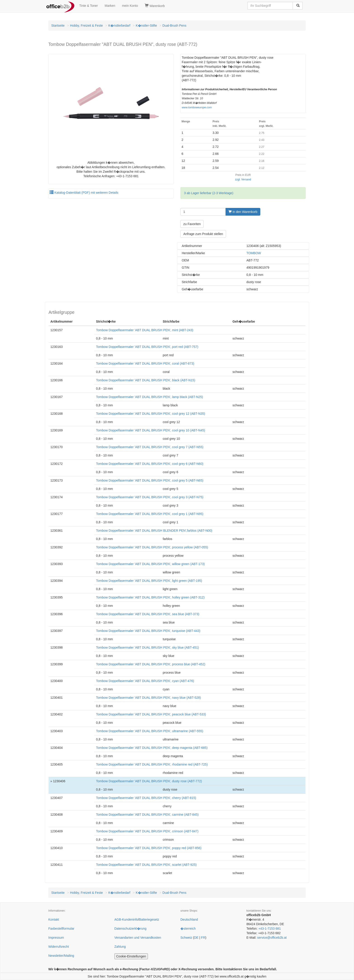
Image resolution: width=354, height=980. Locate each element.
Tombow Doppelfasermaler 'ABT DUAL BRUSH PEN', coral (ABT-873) (145, 363)
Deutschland (189, 919)
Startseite (58, 26)
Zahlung (120, 947)
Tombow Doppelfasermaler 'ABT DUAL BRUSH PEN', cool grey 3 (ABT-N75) (150, 497)
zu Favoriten (192, 224)
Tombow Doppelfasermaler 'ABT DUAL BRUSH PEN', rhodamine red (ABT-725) (152, 764)
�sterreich (188, 929)
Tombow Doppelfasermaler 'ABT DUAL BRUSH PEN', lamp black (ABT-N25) (149, 397)
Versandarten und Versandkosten (138, 938)
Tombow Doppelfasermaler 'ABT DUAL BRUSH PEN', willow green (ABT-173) (150, 564)
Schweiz (186, 938)
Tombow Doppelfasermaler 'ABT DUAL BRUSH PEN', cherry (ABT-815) (146, 798)
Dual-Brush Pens (175, 26)
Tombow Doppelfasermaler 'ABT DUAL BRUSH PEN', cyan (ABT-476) (145, 681)
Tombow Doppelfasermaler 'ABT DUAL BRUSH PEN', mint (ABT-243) (145, 330)
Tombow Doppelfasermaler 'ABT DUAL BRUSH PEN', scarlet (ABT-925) (146, 865)
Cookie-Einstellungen (131, 956)
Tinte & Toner (89, 6)
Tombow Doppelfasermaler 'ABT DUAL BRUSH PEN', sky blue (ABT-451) (147, 647)
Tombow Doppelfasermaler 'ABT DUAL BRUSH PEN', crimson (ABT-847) (147, 831)
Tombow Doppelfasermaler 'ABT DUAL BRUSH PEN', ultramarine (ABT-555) (150, 731)
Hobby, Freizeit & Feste (86, 26)
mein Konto (130, 6)
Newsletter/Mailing (61, 956)
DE (196, 938)
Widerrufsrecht (59, 947)
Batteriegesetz (149, 919)
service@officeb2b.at (272, 938)
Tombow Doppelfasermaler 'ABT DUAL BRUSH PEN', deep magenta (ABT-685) (152, 748)
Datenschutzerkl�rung (130, 929)
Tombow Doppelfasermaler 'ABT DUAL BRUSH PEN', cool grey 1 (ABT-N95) (150, 514)
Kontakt (54, 919)
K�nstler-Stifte (146, 26)
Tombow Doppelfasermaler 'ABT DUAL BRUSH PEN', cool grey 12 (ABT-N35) (150, 414)
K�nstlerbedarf (119, 26)
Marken (110, 6)
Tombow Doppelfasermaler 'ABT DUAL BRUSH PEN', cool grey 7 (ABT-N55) (150, 447)
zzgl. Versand (243, 179)
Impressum (56, 938)
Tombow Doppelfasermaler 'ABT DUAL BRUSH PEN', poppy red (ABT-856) (149, 848)
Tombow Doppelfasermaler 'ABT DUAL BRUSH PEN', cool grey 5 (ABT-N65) (150, 480)
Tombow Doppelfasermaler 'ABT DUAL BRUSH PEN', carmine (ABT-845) (147, 815)
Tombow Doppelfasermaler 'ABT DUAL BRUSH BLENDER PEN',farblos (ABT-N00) (154, 531)
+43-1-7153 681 (269, 929)
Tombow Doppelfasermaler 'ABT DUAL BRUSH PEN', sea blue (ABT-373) (148, 614)
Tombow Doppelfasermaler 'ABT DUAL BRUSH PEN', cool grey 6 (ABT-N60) (150, 464)
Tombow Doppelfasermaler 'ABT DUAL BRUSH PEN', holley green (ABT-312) (150, 597)
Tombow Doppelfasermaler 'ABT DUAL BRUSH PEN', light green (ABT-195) (149, 581)
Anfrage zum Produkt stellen (203, 234)
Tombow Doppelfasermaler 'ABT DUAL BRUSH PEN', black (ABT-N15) (146, 380)
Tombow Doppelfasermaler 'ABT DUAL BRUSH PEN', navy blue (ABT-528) (148, 698)
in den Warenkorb (243, 212)
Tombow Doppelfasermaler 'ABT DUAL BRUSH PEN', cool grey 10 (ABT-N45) (150, 430)
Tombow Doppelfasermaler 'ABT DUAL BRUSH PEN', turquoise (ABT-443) (148, 631)
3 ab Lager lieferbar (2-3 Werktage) (209, 193)
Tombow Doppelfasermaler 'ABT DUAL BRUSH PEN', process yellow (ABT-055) (152, 547)
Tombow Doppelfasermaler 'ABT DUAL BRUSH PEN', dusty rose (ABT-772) (149, 781)
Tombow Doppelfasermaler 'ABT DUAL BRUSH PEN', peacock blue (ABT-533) (151, 714)
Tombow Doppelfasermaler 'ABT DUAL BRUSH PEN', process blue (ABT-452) (151, 664)
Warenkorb (155, 6)
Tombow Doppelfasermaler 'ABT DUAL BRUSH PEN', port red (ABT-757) (147, 347)
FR (203, 938)
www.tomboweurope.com (197, 107)
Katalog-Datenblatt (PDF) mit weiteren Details (84, 193)
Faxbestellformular (61, 929)
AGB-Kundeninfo (126, 919)
